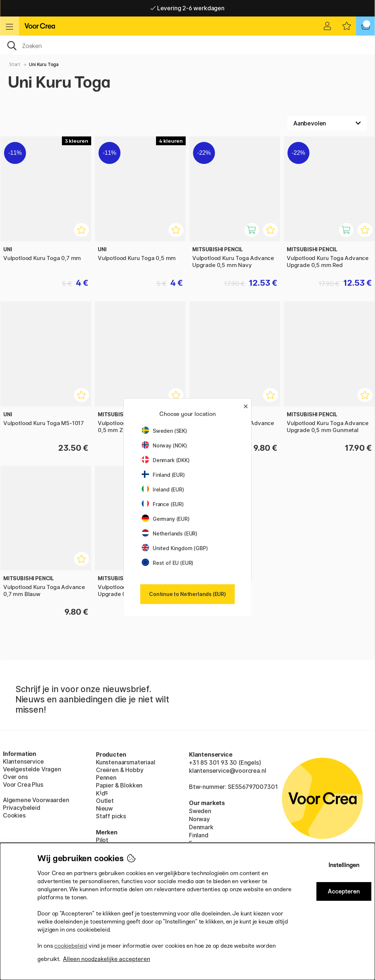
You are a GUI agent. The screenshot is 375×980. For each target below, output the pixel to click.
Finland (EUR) (163, 475)
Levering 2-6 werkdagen (187, 8)
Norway (199, 819)
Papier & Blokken (119, 785)
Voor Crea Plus (23, 785)
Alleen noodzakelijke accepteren (107, 959)
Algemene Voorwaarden (36, 800)
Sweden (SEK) (164, 431)
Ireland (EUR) (163, 489)
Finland (199, 835)
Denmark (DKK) (166, 460)
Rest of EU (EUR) (168, 563)
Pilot (102, 840)
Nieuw (104, 808)
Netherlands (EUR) (170, 533)
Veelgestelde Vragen (32, 769)
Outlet (105, 801)
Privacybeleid (22, 808)
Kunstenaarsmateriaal (125, 762)
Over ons (15, 777)
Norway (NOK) (164, 445)
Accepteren (344, 891)
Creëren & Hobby (120, 770)
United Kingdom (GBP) (175, 548)
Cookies (14, 815)
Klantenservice (23, 761)
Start (15, 64)
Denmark (201, 827)
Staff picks (111, 816)
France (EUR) (163, 504)
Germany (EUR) (166, 519)
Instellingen (344, 865)
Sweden (200, 811)
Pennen (106, 778)
